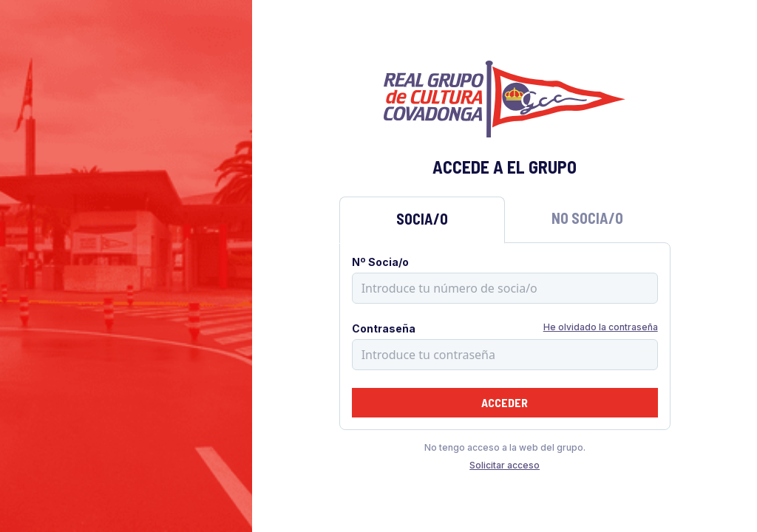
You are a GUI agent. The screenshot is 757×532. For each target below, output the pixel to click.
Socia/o (422, 219)
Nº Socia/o (380, 262)
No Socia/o (587, 218)
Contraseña (384, 328)
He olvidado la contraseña (601, 327)
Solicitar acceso (505, 465)
